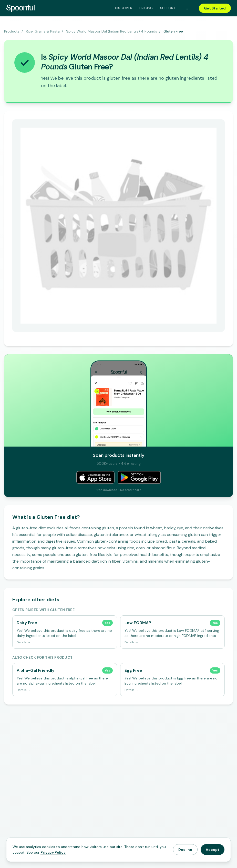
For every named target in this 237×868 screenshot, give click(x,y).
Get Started (215, 8)
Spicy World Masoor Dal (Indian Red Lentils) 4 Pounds (112, 31)
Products (12, 31)
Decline (185, 850)
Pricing (146, 8)
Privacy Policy (53, 852)
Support (168, 8)
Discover (124, 8)
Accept (213, 850)
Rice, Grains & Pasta (43, 31)
